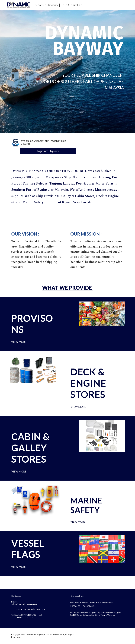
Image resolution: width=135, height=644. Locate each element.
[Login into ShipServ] (48, 151)
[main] (77, 44)
